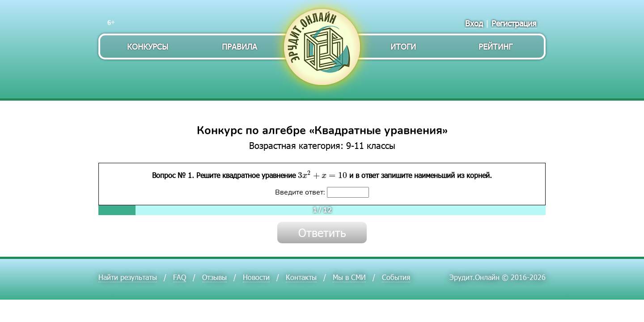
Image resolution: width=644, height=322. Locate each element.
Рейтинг (496, 46)
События (396, 277)
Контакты (301, 277)
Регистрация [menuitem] (514, 23)
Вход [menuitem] (474, 23)
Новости (256, 277)
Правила (239, 46)
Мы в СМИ (349, 277)
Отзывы (214, 277)
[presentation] (322, 175)
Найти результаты (128, 277)
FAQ (180, 277)
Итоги (403, 46)
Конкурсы (148, 46)
